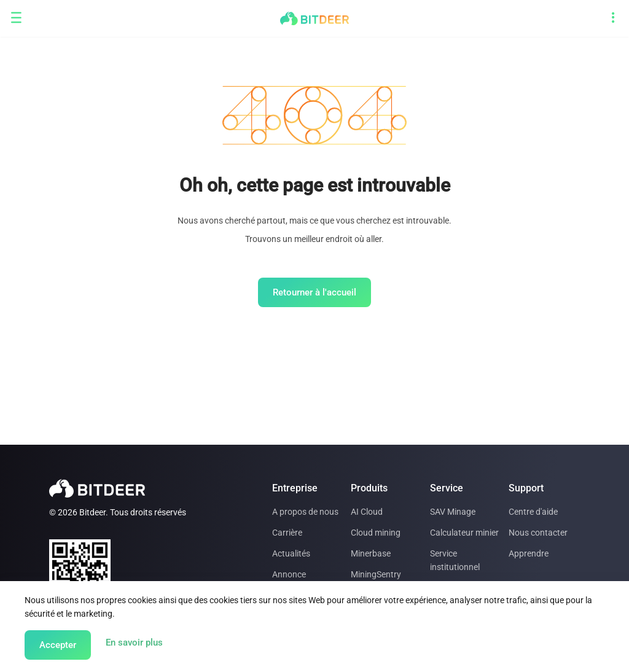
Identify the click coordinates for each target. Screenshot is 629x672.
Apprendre (529, 553)
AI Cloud (367, 512)
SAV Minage (453, 512)
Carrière (287, 533)
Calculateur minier (464, 533)
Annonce (289, 574)
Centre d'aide (533, 512)
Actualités (291, 553)
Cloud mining (376, 533)
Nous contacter (538, 533)
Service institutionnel (455, 560)
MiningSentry (376, 574)
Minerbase (371, 553)
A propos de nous (305, 512)
